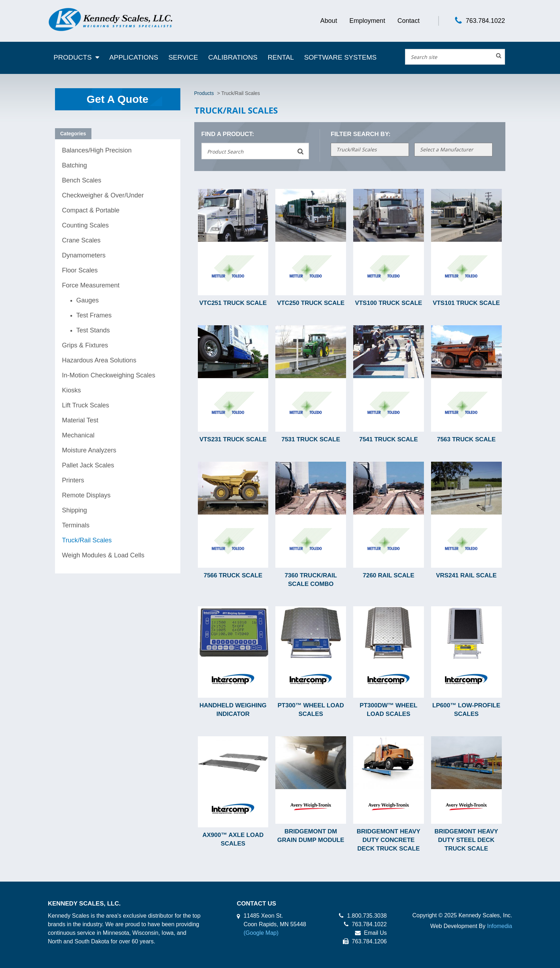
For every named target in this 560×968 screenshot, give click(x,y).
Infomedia (500, 926)
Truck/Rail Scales (87, 540)
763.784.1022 (485, 21)
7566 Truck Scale (233, 575)
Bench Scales (82, 180)
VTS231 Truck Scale (233, 439)
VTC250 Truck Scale (311, 303)
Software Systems (340, 57)
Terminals (76, 525)
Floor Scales (80, 270)
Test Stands (93, 330)
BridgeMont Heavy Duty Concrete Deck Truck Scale (389, 840)
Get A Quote (118, 99)
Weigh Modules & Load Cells (103, 555)
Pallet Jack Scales (88, 465)
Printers (73, 480)
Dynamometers (84, 255)
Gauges (88, 300)
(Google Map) (261, 933)
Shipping (75, 510)
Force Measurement (91, 285)
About (329, 21)
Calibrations (233, 57)
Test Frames (94, 315)
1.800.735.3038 (363, 916)
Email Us (371, 933)
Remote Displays (86, 495)
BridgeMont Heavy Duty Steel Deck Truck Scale (466, 840)
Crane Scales (81, 240)
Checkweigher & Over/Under (103, 195)
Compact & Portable (91, 210)
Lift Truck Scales (86, 405)
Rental (281, 57)
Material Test (80, 420)
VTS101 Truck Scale (466, 303)
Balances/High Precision (97, 150)
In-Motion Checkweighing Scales (109, 375)
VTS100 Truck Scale (389, 303)
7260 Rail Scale (389, 575)
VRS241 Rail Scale (466, 575)
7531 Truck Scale (311, 439)
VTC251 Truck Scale (233, 303)
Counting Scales (86, 225)
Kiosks (72, 390)
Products (73, 57)
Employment (367, 21)
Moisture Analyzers (89, 450)
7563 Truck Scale (466, 439)
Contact (409, 21)
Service (183, 57)
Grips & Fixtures (85, 345)
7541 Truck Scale (389, 439)
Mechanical (78, 435)
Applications (134, 57)
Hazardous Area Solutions (99, 360)
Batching (75, 165)
